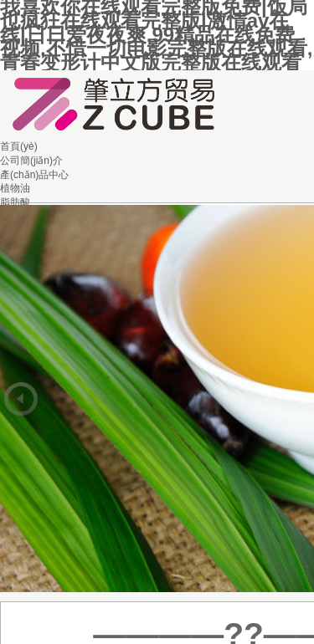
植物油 (15, 188)
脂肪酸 (15, 202)
